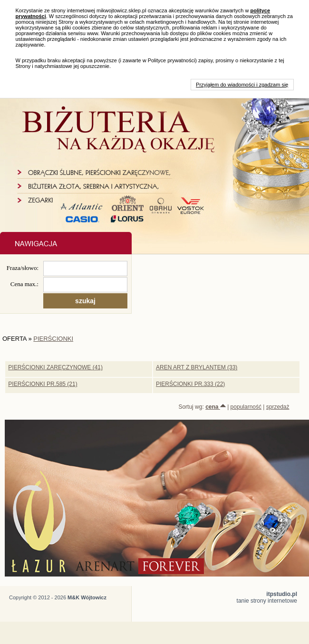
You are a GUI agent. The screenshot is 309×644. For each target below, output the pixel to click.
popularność (246, 407)
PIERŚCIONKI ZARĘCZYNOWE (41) (55, 367)
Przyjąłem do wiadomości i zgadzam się (242, 85)
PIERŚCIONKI (53, 339)
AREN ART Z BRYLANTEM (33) (197, 367)
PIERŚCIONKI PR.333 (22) (190, 384)
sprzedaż (278, 407)
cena (216, 407)
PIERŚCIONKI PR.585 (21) (43, 384)
